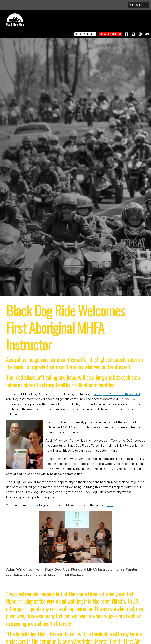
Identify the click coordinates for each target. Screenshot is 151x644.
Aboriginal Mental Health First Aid (117, 394)
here (110, 505)
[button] (138, 5)
